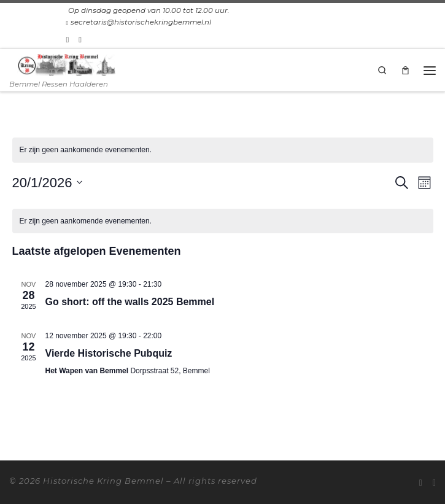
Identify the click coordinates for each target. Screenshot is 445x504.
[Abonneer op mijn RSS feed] (68, 39)
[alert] (223, 150)
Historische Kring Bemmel (103, 481)
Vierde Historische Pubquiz (109, 353)
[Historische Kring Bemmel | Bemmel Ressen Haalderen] (66, 64)
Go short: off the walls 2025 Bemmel (130, 302)
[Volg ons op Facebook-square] (80, 39)
